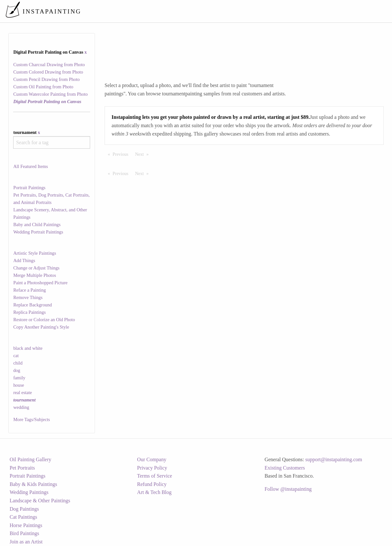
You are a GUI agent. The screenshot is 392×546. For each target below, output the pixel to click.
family (19, 378)
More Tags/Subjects (31, 419)
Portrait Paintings (29, 188)
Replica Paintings (29, 312)
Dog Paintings (24, 509)
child (18, 363)
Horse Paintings (26, 525)
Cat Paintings (23, 517)
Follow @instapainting (288, 489)
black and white (28, 348)
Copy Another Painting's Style (41, 327)
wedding (21, 407)
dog (17, 370)
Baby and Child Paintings (37, 225)
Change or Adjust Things (36, 268)
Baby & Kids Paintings (33, 484)
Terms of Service (154, 476)
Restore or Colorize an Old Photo (44, 320)
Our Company (152, 459)
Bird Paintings (24, 533)
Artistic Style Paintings (35, 253)
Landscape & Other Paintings (40, 501)
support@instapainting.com (334, 459)
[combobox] (51, 142)
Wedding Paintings (29, 492)
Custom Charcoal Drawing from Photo (49, 65)
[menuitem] (252, 11)
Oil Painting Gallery (30, 459)
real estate (22, 392)
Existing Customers (285, 468)
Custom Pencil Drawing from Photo (46, 79)
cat (16, 356)
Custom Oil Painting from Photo (43, 87)
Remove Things (28, 297)
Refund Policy (152, 484)
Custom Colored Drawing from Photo (48, 72)
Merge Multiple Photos (34, 275)
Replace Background (32, 305)
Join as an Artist (26, 542)
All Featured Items (30, 166)
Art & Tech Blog (154, 492)
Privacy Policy (152, 468)
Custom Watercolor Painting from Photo (50, 94)
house (19, 385)
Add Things (24, 260)
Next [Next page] (143, 154)
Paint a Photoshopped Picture (40, 283)
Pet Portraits (22, 468)
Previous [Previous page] (122, 154)
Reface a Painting (30, 290)
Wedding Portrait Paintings (38, 232)
